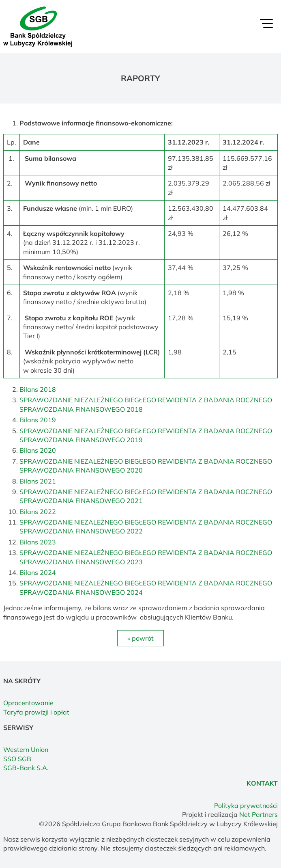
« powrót (140, 638)
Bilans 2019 (38, 420)
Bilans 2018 (38, 389)
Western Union (26, 749)
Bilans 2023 (38, 542)
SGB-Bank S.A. (26, 768)
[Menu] (266, 26)
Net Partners (258, 814)
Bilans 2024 (38, 572)
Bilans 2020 (38, 450)
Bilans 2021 (38, 481)
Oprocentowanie (28, 703)
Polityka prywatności (246, 805)
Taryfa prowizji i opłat (36, 712)
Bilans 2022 (38, 512)
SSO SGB (17, 759)
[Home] (38, 26)
